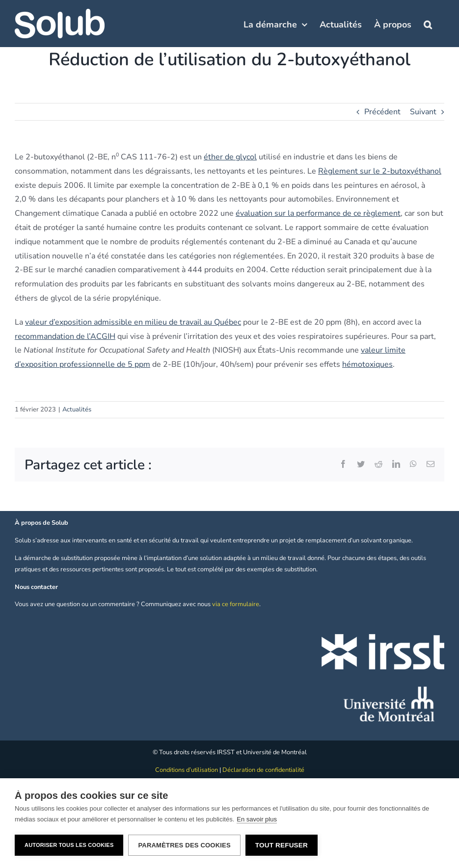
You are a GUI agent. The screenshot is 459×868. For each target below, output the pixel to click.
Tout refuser (282, 845)
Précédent (382, 112)
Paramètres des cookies (184, 845)
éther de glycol (230, 157)
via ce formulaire (236, 604)
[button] (428, 24)
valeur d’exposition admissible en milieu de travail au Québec (133, 322)
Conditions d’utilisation (187, 770)
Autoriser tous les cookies (69, 845)
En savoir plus (257, 819)
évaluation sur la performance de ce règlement (318, 213)
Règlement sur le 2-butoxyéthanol (380, 171)
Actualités (77, 409)
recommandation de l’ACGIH (65, 336)
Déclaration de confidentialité (263, 770)
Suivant (423, 112)
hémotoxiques (367, 364)
